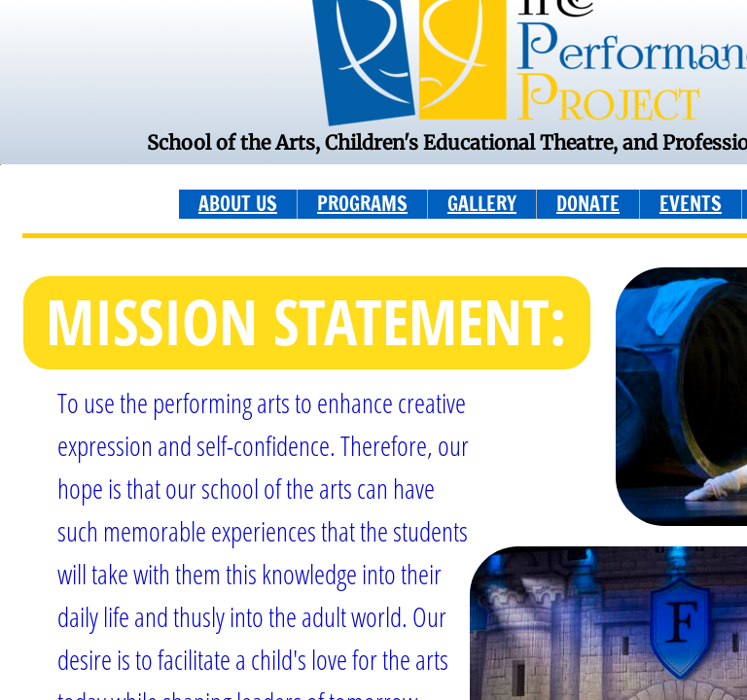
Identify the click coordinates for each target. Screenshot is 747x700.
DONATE (588, 204)
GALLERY (482, 204)
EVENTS (691, 204)
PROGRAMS (362, 204)
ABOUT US (238, 204)
